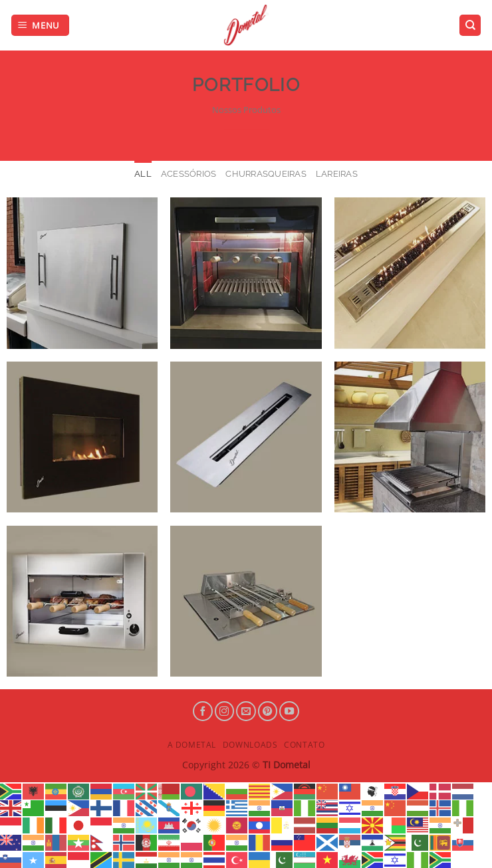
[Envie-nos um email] (246, 711)
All (143, 174)
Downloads (250, 745)
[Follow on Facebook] (203, 711)
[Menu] (41, 26)
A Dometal (192, 745)
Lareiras (337, 174)
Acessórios (189, 174)
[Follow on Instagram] (225, 711)
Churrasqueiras (266, 174)
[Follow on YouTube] (289, 711)
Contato (304, 745)
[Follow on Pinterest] (268, 711)
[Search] (470, 26)
